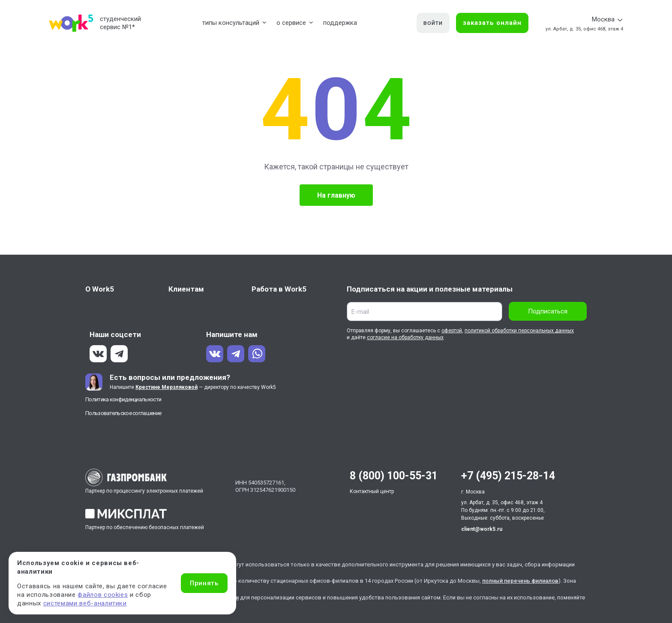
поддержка (340, 23)
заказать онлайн (492, 23)
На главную (336, 195)
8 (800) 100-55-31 (394, 476)
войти (433, 23)
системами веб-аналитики (85, 603)
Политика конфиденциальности (123, 399)
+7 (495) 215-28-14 (508, 476)
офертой (452, 331)
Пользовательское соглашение (123, 413)
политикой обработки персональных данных (519, 331)
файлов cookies (103, 595)
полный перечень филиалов (520, 581)
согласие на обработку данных (405, 337)
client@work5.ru (482, 529)
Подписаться (548, 311)
